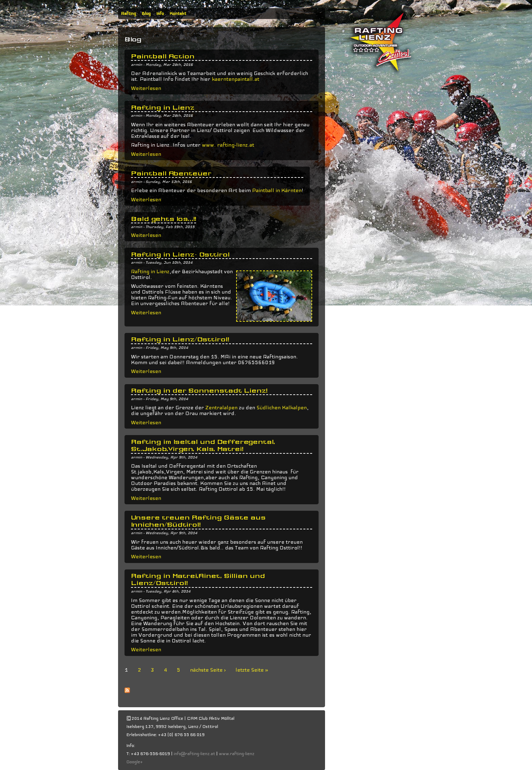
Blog (146, 14)
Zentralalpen (221, 408)
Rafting (128, 14)
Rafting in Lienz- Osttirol (180, 255)
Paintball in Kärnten (277, 190)
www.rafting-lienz (237, 754)
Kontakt (178, 14)
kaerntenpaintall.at (235, 79)
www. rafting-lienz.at (228, 145)
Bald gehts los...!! (164, 219)
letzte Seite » (252, 670)
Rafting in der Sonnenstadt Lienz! (199, 391)
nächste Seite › (208, 670)
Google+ (135, 762)
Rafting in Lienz (163, 108)
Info (160, 14)
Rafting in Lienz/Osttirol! (180, 340)
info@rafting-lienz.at (194, 754)
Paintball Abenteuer (171, 174)
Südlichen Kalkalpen (282, 408)
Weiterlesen (146, 88)
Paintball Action (163, 57)
